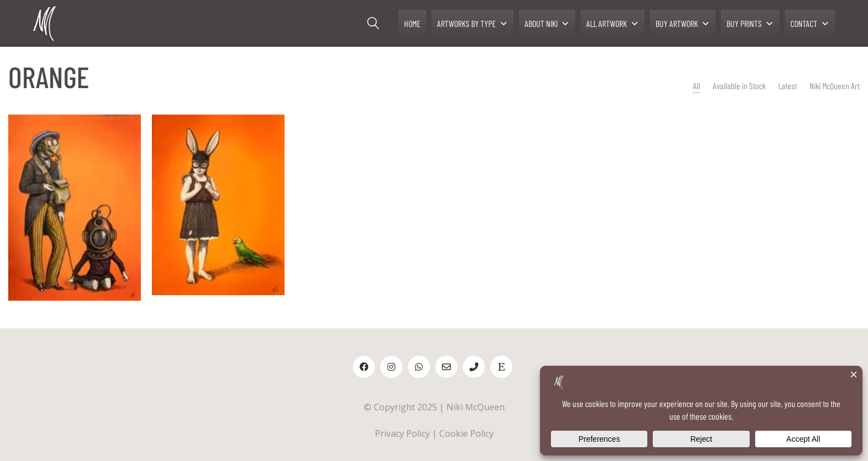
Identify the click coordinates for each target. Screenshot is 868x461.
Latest (788, 86)
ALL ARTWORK (613, 24)
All (697, 86)
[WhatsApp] (419, 367)
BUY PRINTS (750, 24)
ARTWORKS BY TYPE (473, 24)
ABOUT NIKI (547, 24)
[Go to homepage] (45, 23)
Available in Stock (739, 86)
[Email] (446, 367)
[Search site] (373, 25)
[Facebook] (364, 367)
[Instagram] (391, 367)
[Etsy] (501, 367)
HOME (412, 23)
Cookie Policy (466, 433)
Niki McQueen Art (835, 86)
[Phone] (474, 367)
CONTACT (810, 24)
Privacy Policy (402, 433)
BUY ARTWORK (683, 24)
